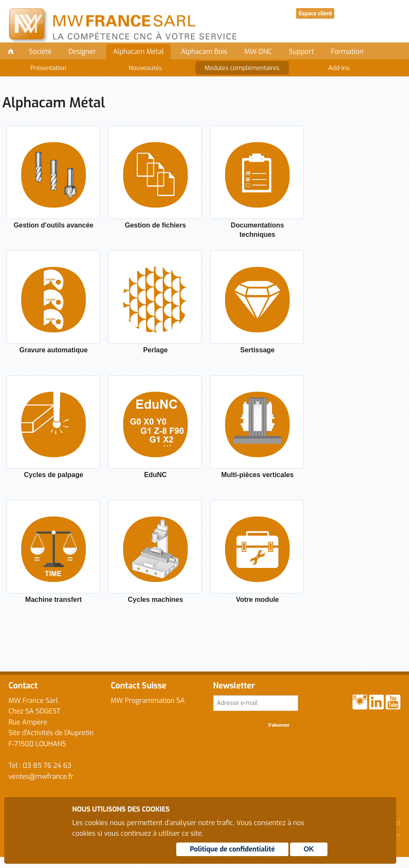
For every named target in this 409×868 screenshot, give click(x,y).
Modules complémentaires (242, 68)
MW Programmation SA (148, 701)
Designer (82, 52)
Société (40, 52)
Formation (347, 52)
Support (301, 52)
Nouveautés (145, 68)
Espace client (315, 13)
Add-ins (339, 68)
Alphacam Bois (204, 52)
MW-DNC (258, 52)
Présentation (48, 68)
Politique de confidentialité (232, 849)
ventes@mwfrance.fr (41, 777)
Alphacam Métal (138, 52)
